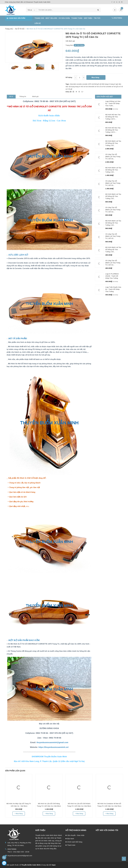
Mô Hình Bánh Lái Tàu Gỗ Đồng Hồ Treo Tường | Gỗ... (113, 143)
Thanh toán (71, 845)
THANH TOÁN (77, 18)
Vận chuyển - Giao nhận (76, 835)
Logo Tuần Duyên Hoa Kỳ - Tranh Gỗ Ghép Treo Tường (113, 289)
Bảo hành (71, 839)
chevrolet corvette (76, 84)
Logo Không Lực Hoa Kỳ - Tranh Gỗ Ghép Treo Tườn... (113, 103)
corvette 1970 (87, 84)
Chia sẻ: (69, 92)
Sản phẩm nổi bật (105, 97)
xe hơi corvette (106, 87)
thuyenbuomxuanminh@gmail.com (20, 856)
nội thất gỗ (95, 84)
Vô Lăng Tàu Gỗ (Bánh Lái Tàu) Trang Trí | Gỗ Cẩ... (113, 210)
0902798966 (118, 18)
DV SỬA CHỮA (64, 18)
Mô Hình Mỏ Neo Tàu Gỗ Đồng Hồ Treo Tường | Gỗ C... (113, 117)
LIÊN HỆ (38, 23)
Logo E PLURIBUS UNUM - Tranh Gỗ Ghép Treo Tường (112, 276)
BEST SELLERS (51, 18)
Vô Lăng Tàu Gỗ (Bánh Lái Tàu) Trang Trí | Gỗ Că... (113, 157)
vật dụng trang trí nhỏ (76, 87)
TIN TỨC (97, 18)
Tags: (68, 84)
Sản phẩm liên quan (15, 771)
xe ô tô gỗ (69, 89)
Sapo (54, 865)
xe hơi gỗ (115, 87)
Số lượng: (69, 77)
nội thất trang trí (105, 84)
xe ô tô (121, 87)
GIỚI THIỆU (88, 18)
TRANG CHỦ (39, 18)
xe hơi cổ (98, 87)
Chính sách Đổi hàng (75, 842)
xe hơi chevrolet (89, 87)
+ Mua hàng (19, 814)
